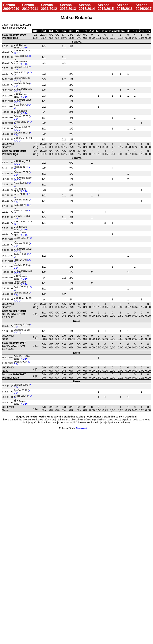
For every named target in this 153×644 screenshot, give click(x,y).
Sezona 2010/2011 (30, 7)
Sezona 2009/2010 (11, 7)
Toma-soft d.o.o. (85, 428)
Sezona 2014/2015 (106, 7)
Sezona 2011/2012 (49, 7)
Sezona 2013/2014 (87, 7)
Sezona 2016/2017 (144, 7)
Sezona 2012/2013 (68, 7)
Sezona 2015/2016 (125, 7)
